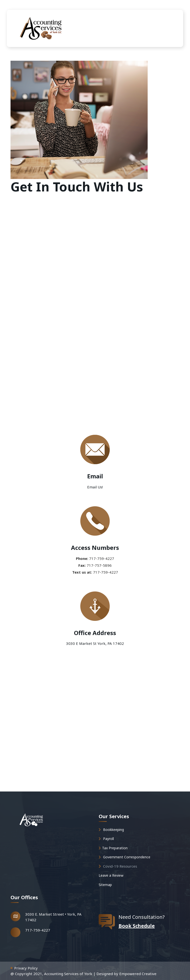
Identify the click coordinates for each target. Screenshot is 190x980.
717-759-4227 (38, 930)
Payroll (106, 839)
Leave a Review (111, 875)
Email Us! (95, 487)
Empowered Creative (138, 974)
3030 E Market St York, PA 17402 (95, 643)
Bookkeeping (111, 830)
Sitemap (105, 885)
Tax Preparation (113, 848)
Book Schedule (137, 926)
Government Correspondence (125, 857)
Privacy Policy (26, 968)
